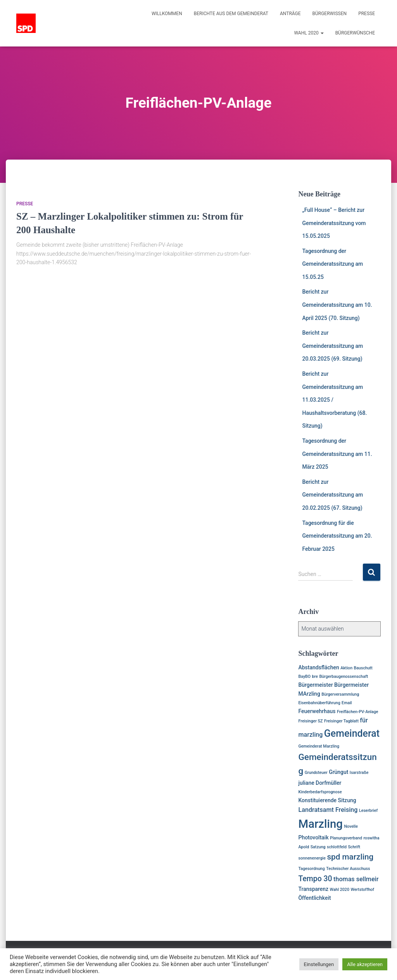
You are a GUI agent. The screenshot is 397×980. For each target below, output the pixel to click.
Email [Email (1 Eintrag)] (347, 703)
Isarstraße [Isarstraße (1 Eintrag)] (359, 773)
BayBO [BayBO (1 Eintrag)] (304, 677)
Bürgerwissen (330, 14)
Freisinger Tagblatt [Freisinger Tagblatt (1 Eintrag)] (341, 721)
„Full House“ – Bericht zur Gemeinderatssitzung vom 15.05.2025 (334, 223)
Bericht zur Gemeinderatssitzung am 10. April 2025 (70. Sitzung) (337, 305)
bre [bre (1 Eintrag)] (315, 677)
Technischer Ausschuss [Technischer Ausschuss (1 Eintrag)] (348, 869)
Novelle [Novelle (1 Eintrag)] (351, 826)
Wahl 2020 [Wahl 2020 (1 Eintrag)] (340, 890)
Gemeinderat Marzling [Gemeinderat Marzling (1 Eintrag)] (318, 746)
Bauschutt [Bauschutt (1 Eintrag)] (363, 668)
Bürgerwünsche (355, 33)
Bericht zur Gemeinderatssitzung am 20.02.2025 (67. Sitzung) (332, 495)
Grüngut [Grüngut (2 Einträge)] (338, 772)
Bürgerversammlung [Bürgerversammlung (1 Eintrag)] (340, 694)
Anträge (290, 14)
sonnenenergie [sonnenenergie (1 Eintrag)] (312, 858)
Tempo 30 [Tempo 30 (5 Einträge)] (315, 879)
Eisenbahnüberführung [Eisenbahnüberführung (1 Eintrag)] (319, 703)
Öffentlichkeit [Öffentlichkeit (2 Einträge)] (314, 898)
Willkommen (167, 14)
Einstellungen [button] (319, 964)
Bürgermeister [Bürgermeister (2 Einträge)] (315, 685)
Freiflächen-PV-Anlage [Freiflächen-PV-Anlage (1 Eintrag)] (358, 712)
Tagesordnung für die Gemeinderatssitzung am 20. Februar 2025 (337, 536)
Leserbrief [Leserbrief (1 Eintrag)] (368, 811)
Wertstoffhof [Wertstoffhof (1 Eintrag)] (362, 890)
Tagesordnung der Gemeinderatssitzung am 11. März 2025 (337, 454)
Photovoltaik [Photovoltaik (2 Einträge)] (313, 837)
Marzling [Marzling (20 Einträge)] (320, 824)
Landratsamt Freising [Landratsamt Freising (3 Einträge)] (328, 810)
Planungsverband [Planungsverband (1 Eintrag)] (346, 838)
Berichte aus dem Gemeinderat (231, 14)
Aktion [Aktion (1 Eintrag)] (346, 668)
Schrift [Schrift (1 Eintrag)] (354, 847)
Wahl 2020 (309, 33)
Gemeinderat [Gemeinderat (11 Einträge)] (352, 733)
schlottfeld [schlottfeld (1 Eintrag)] (337, 847)
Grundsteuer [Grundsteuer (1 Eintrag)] (316, 773)
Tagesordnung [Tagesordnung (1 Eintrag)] (311, 869)
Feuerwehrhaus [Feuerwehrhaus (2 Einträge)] (317, 711)
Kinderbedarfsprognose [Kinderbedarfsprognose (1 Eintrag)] (320, 792)
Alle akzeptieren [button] (365, 964)
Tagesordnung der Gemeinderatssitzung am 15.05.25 (332, 264)
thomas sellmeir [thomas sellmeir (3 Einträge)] (356, 879)
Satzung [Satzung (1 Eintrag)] (318, 847)
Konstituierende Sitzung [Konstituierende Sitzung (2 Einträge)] (327, 800)
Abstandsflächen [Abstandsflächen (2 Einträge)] (318, 667)
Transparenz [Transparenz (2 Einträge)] (313, 889)
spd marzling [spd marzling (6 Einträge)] (350, 857)
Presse (367, 14)
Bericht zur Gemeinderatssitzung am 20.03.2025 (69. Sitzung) (332, 346)
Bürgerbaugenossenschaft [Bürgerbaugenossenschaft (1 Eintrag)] (343, 677)
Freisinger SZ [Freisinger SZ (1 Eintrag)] (310, 721)
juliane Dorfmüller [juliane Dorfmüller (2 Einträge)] (320, 783)
